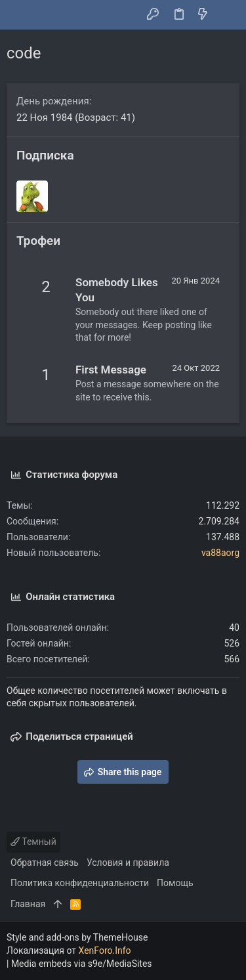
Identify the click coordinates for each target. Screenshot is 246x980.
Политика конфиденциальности (80, 883)
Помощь (175, 883)
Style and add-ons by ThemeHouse (77, 937)
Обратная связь (45, 863)
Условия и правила (128, 863)
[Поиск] (227, 15)
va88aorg (220, 553)
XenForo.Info (105, 950)
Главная (28, 904)
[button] (20, 15)
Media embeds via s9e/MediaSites (82, 964)
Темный (33, 842)
